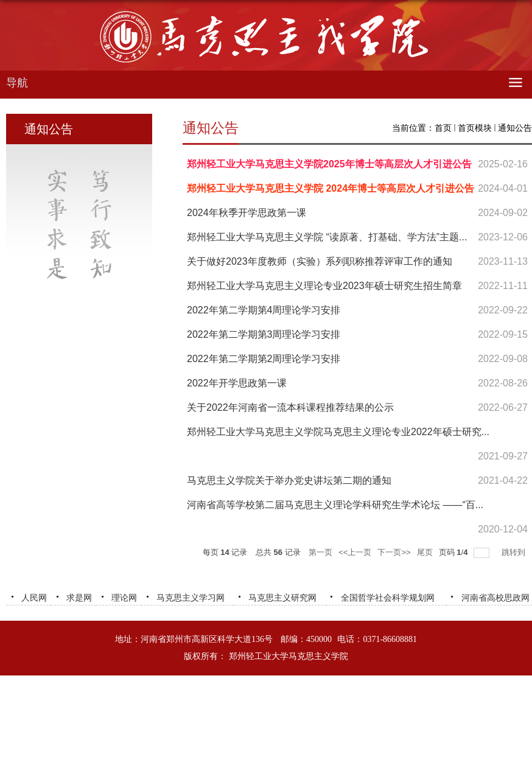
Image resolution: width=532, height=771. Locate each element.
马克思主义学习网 (191, 598)
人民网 (34, 598)
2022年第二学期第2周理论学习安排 (264, 359)
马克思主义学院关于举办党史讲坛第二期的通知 (289, 480)
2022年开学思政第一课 (237, 383)
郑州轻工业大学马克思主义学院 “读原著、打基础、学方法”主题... (327, 237)
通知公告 (515, 128)
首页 (443, 128)
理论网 (124, 598)
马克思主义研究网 (282, 598)
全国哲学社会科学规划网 (388, 598)
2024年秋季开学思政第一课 (247, 213)
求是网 (79, 598)
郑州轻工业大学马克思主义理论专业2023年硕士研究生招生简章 (324, 286)
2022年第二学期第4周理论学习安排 (264, 310)
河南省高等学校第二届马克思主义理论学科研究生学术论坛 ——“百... (335, 505)
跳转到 (515, 552)
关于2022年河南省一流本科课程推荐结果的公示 (290, 407)
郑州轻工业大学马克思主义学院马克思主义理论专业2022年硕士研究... (338, 432)
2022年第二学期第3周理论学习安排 (264, 334)
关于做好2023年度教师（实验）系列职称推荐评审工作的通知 (320, 261)
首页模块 (475, 128)
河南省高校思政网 (495, 598)
